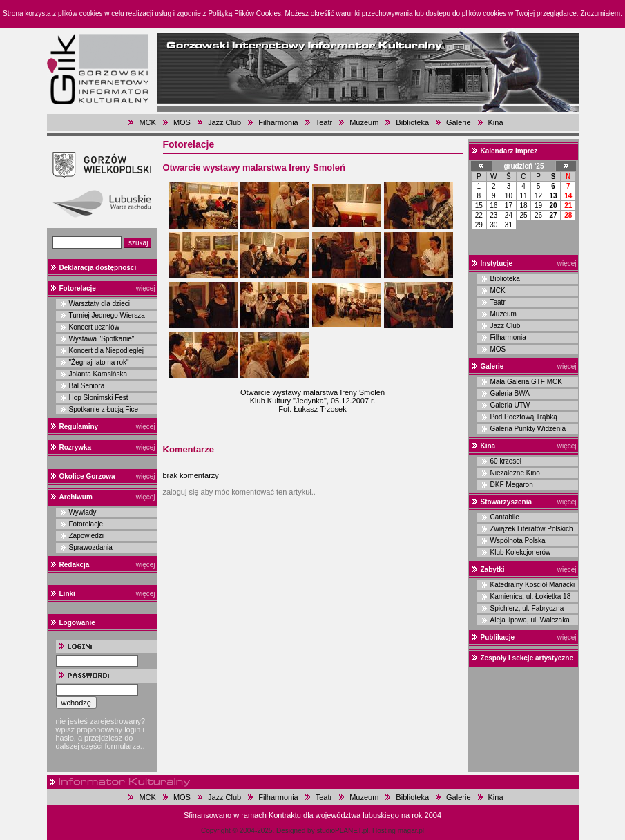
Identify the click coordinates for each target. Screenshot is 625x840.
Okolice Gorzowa (87, 476)
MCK (147, 122)
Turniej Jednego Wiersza (107, 315)
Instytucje (497, 264)
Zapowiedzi (87, 536)
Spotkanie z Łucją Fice (104, 409)
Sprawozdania (91, 547)
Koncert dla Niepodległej (106, 351)
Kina (496, 122)
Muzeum (364, 122)
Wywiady (83, 512)
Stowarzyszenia (506, 502)
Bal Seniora (87, 386)
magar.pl (411, 831)
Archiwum (76, 497)
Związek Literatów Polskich (532, 529)
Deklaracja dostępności (98, 268)
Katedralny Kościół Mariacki (533, 585)
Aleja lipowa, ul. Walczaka (530, 620)
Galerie (458, 122)
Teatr (324, 122)
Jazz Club (224, 122)
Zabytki (493, 570)
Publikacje (498, 637)
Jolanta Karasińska (98, 374)
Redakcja (75, 565)
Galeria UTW (510, 405)
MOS (182, 122)
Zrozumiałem (600, 13)
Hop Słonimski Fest (99, 398)
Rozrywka (76, 447)
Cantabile (505, 517)
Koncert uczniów (94, 327)
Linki (67, 594)
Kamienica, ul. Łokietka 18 (531, 596)
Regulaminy (79, 427)
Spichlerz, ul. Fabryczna (527, 608)
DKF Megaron (512, 485)
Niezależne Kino (515, 473)
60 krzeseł (506, 461)
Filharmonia (278, 122)
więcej (146, 288)
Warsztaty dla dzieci (100, 304)
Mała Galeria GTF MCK (526, 382)
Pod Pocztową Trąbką (524, 417)
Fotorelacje (78, 288)
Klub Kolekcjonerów (521, 552)
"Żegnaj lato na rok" (99, 362)
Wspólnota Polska (518, 541)
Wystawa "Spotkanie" (102, 339)
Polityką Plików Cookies (244, 13)
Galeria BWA (510, 393)
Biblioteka (412, 122)
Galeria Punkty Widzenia (528, 429)
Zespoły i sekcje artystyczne (527, 658)
